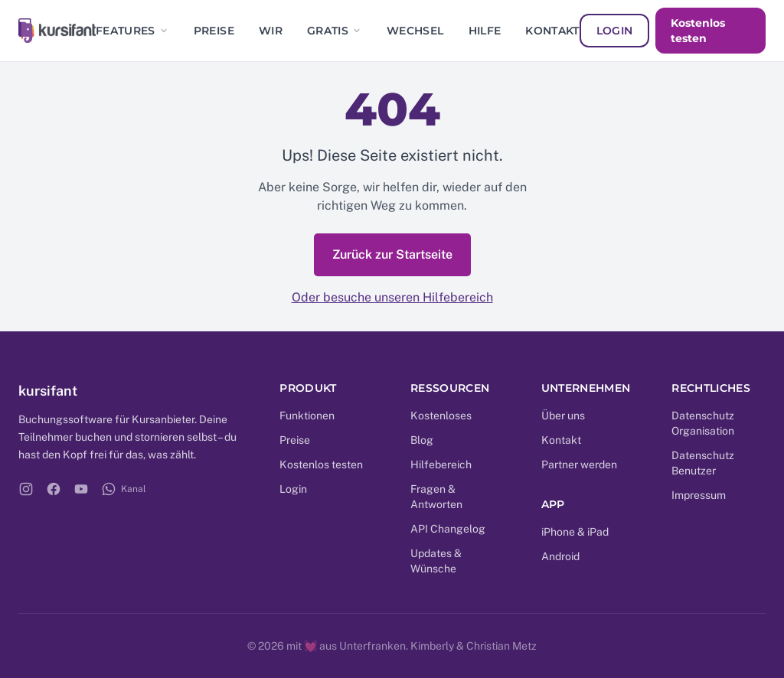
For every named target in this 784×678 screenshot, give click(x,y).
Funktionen (307, 416)
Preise (214, 31)
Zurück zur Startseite (392, 254)
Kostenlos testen (698, 31)
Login (615, 31)
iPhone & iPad (575, 532)
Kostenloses (441, 416)
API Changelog (448, 529)
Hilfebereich (441, 464)
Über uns (563, 416)
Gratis (335, 31)
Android (560, 556)
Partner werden (579, 464)
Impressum (699, 495)
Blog (422, 440)
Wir (271, 31)
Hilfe (485, 31)
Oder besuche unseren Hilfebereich (392, 297)
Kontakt (552, 31)
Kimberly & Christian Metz (474, 646)
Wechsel (415, 31)
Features (132, 31)
